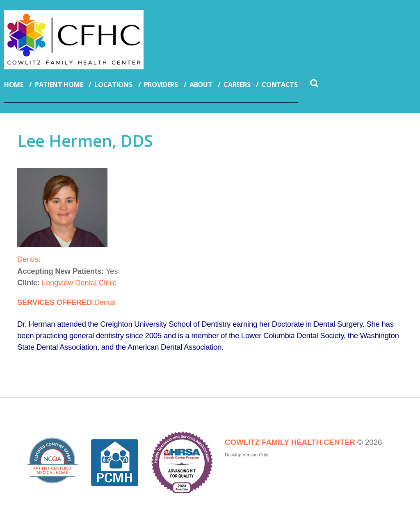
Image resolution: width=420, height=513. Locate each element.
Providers (161, 85)
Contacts (280, 85)
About (201, 85)
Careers (237, 85)
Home (14, 85)
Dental (105, 302)
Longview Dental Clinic (79, 283)
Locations (113, 85)
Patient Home (59, 85)
